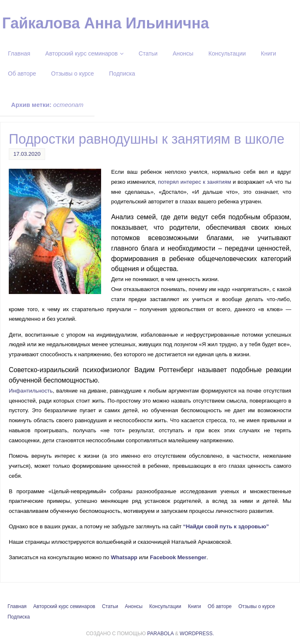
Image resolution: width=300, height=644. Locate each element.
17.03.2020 (27, 154)
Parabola (160, 634)
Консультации (165, 606)
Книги (194, 606)
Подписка (19, 617)
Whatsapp (124, 557)
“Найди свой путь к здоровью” (228, 526)
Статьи (110, 606)
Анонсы (134, 606)
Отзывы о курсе (257, 606)
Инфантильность (31, 391)
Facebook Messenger (178, 557)
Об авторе (220, 606)
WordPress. (197, 634)
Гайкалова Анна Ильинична (106, 23)
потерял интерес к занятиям (194, 182)
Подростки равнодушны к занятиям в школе (147, 139)
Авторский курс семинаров (64, 606)
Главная (17, 606)
